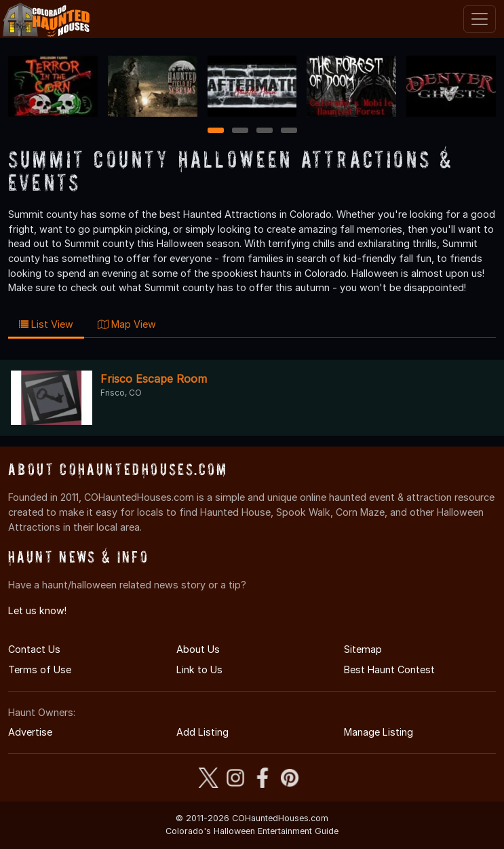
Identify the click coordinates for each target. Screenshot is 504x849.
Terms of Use (40, 669)
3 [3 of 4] (265, 131)
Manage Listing (379, 732)
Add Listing (202, 732)
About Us (198, 649)
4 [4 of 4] (289, 131)
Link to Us (199, 669)
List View (46, 324)
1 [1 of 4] (215, 131)
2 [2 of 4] (240, 131)
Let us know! (37, 610)
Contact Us (34, 649)
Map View (127, 324)
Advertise (30, 732)
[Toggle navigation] (480, 19)
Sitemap (363, 649)
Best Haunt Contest (389, 669)
